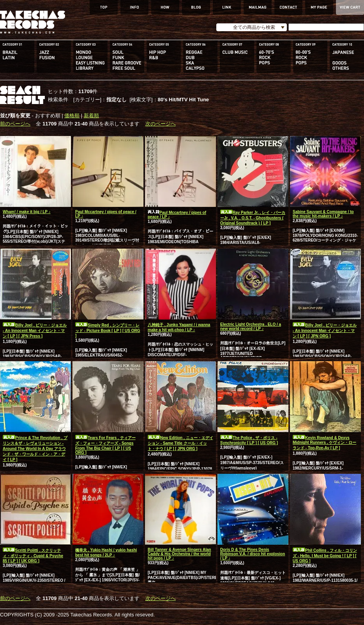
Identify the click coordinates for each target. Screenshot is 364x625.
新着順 (91, 116)
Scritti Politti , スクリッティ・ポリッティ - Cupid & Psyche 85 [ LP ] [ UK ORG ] (33, 556)
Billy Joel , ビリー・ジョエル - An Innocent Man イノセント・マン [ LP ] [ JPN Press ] (35, 331)
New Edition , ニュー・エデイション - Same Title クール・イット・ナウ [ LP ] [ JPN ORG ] (180, 443)
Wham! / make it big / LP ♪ (27, 212)
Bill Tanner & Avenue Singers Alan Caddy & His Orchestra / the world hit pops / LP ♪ (179, 554)
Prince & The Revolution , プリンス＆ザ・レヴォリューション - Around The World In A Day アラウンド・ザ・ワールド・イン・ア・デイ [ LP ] (35, 449)
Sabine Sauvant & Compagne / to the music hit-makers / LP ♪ (323, 214)
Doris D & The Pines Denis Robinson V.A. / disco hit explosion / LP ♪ (253, 554)
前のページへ (15, 124)
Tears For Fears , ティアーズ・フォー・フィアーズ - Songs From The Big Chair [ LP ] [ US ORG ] (105, 445)
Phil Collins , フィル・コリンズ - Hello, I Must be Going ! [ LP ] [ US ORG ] (325, 556)
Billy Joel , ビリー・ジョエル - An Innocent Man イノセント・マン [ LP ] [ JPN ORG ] (325, 331)
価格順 (72, 116)
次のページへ (161, 124)
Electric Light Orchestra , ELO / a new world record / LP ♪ (251, 327)
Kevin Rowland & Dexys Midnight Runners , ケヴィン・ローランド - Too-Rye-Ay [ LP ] (324, 443)
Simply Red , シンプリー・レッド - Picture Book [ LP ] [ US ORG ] (108, 330)
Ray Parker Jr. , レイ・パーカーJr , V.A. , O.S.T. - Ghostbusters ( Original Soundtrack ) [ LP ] (253, 218)
